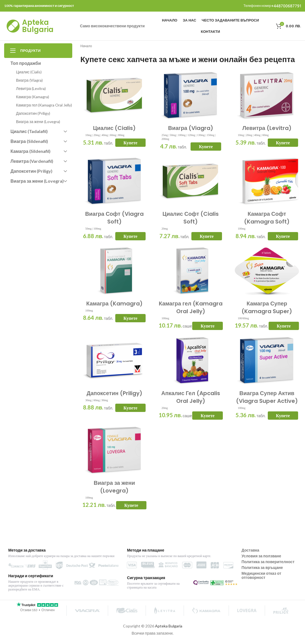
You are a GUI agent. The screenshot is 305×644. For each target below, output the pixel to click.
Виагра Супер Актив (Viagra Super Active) (267, 397)
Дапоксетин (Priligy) (114, 393)
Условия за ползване (261, 556)
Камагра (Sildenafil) (39, 151)
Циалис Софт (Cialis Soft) (191, 218)
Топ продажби (26, 63)
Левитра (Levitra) (267, 128)
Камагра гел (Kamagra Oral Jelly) (191, 307)
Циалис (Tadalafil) (39, 131)
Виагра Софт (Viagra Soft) (114, 218)
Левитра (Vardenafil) (39, 161)
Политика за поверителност (268, 562)
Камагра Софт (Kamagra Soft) (267, 218)
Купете (130, 143)
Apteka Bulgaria (38, 26)
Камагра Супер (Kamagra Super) (267, 307)
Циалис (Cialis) (114, 128)
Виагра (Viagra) (191, 128)
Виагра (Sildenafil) (39, 141)
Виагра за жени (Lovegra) (114, 487)
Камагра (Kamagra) (114, 304)
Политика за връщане (262, 567)
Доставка (250, 550)
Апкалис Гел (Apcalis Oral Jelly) (191, 397)
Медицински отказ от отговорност (261, 575)
